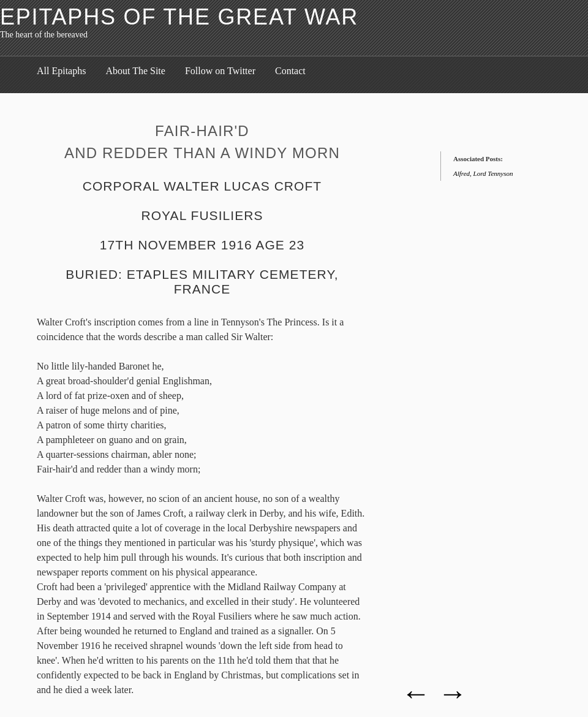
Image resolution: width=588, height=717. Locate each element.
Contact (290, 71)
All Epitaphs (61, 71)
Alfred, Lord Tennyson (483, 173)
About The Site (135, 71)
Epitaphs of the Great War (179, 17)
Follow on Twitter (220, 71)
